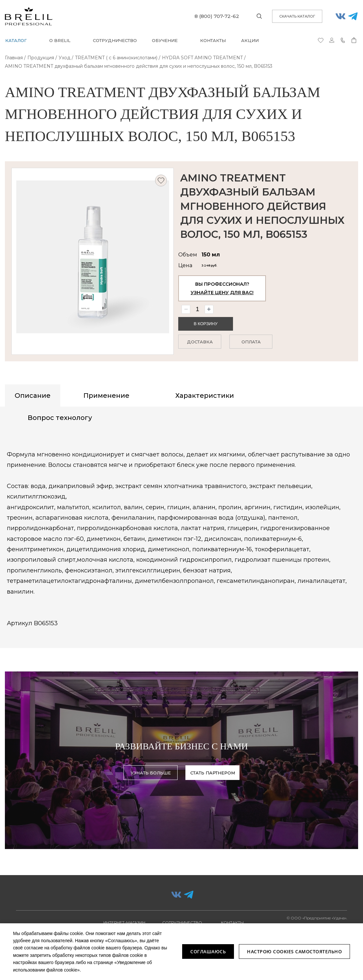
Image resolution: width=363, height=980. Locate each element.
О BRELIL (60, 40)
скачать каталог (297, 16)
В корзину (205, 326)
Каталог (16, 40)
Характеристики (205, 396)
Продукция (41, 58)
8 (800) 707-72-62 (217, 16)
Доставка (200, 344)
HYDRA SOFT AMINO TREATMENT (202, 58)
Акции (250, 40)
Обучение (165, 40)
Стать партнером (213, 773)
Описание (33, 396)
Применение (106, 396)
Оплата (251, 344)
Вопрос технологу (60, 418)
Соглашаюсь (208, 951)
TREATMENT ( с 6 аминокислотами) (116, 58)
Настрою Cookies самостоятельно (294, 951)
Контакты (213, 40)
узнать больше (151, 773)
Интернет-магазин (124, 922)
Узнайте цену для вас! (222, 295)
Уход (65, 58)
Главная (14, 58)
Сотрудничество (115, 40)
